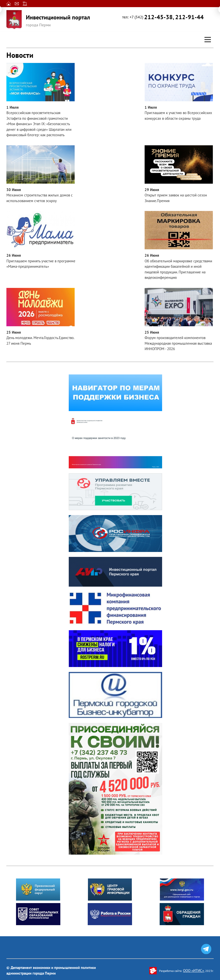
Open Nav (210, 36)
